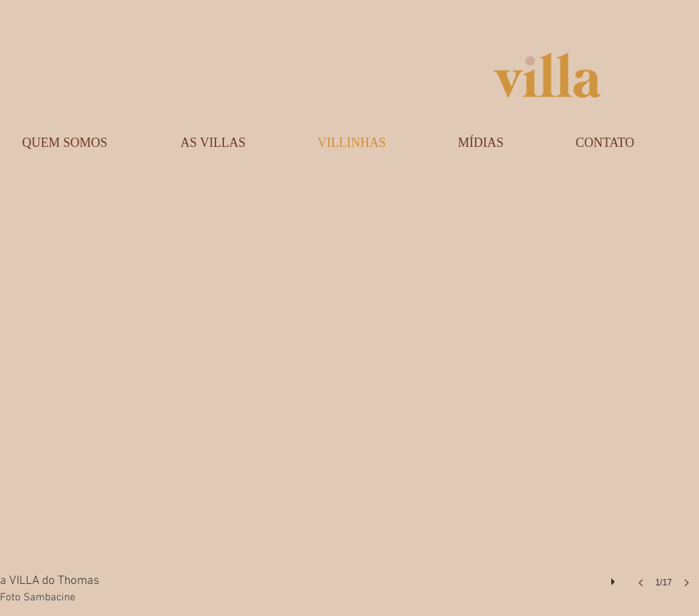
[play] (615, 578)
